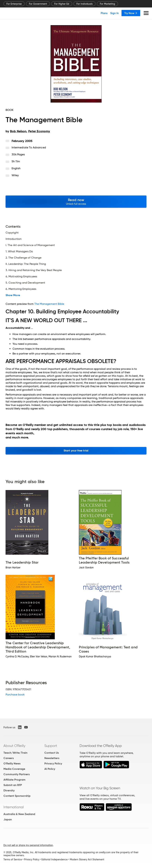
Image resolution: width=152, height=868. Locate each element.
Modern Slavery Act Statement (87, 859)
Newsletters (52, 758)
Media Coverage (14, 769)
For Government (38, 4)
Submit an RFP (13, 785)
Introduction (14, 239)
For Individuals (84, 4)
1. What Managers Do (19, 251)
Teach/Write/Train (15, 753)
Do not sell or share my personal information (28, 845)
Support (51, 746)
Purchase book (15, 694)
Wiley (15, 175)
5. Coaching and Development (25, 283)
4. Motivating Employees (21, 276)
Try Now (131, 13)
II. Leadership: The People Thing (26, 264)
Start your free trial (76, 451)
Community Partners (17, 774)
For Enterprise (14, 4)
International (14, 807)
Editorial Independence (55, 859)
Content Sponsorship (17, 796)
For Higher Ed (62, 4)
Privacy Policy (53, 763)
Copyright (12, 233)
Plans (104, 13)
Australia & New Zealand (19, 814)
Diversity (9, 790)
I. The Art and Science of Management (30, 245)
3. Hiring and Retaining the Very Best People (34, 270)
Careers (9, 758)
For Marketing (107, 4)
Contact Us (52, 753)
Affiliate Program (14, 780)
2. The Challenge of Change (23, 258)
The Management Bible (49, 304)
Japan (8, 819)
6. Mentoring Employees (21, 289)
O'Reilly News (12, 763)
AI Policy (50, 769)
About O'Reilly (14, 746)
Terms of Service (13, 859)
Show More (13, 295)
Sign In (114, 13)
